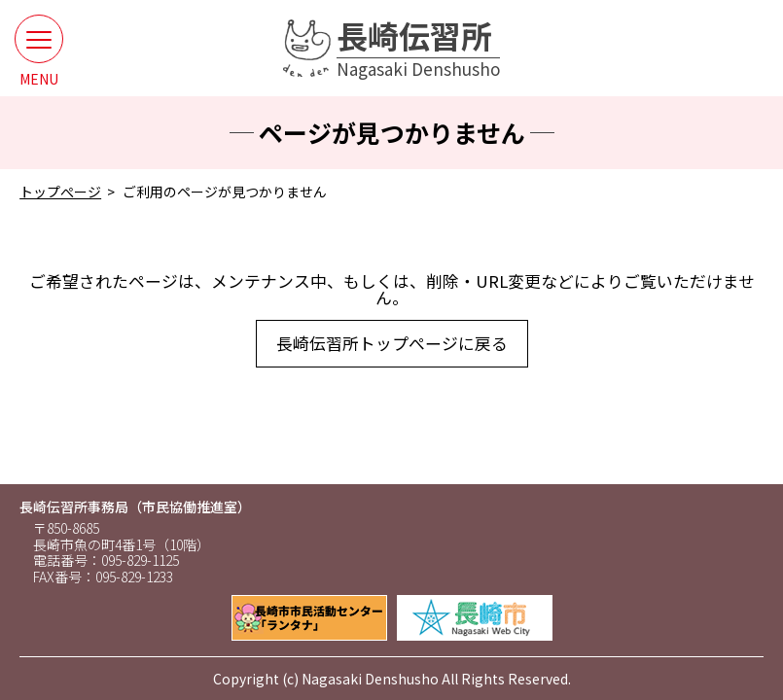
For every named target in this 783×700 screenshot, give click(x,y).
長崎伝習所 (418, 48)
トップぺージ (60, 192)
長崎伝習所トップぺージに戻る (392, 343)
